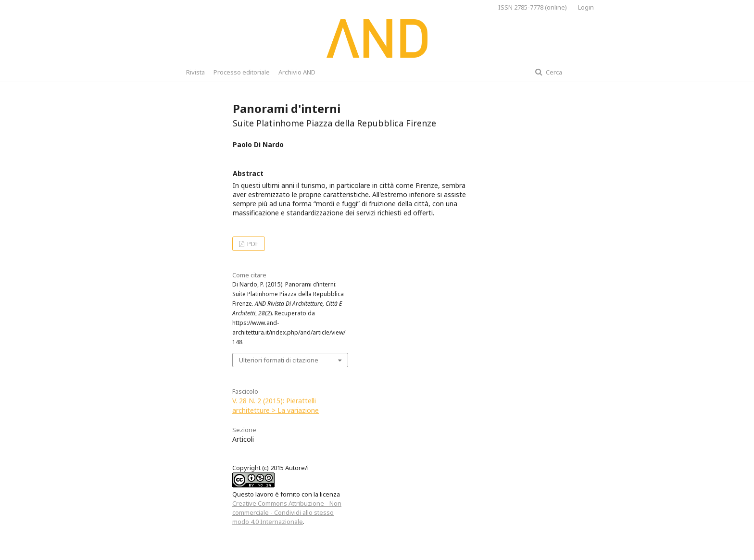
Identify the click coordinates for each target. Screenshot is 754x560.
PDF (252, 244)
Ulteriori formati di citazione (279, 360)
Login (586, 7)
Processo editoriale (242, 72)
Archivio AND (297, 72)
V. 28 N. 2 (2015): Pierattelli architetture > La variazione (276, 405)
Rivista (195, 72)
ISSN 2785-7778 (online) (533, 7)
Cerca (553, 72)
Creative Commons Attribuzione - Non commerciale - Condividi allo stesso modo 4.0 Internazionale (287, 512)
